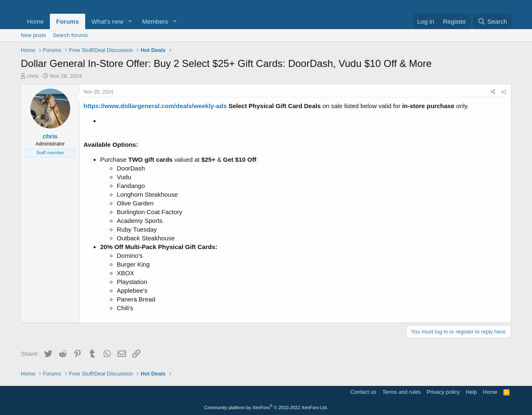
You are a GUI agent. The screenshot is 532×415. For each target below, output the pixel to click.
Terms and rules (401, 392)
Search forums (70, 35)
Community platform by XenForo (266, 408)
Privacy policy (443, 392)
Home (35, 21)
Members (155, 21)
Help (472, 392)
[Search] (492, 21)
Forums (68, 21)
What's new (107, 21)
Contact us (363, 392)
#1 (504, 92)
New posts (33, 35)
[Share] (493, 92)
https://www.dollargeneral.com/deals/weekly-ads (155, 106)
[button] (130, 21)
